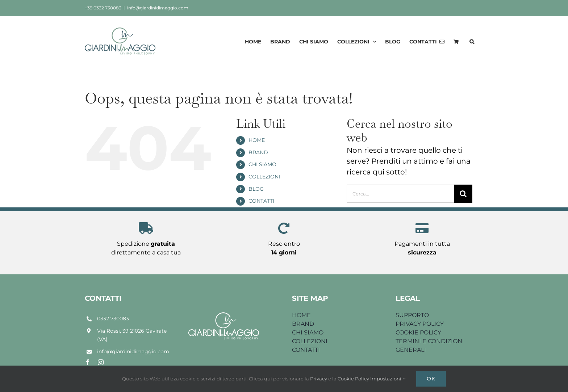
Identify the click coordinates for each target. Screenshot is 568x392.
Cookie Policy (354, 379)
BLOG (256, 189)
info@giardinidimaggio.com (158, 8)
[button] (472, 41)
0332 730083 (113, 319)
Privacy (319, 379)
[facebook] (88, 362)
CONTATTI (261, 201)
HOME (257, 140)
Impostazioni (388, 379)
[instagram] (101, 362)
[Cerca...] (400, 194)
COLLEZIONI (264, 177)
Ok (431, 379)
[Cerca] (463, 194)
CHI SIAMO (262, 164)
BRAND (258, 152)
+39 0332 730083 (103, 8)
